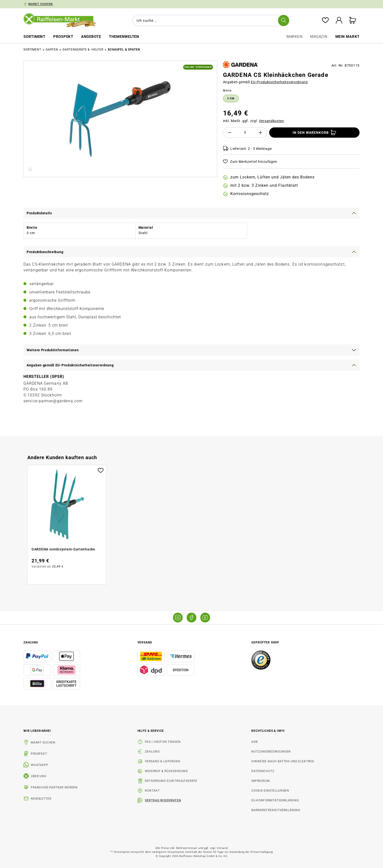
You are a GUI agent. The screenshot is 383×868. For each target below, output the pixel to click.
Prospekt (39, 754)
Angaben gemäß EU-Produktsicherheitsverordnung (70, 365)
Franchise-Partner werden (54, 787)
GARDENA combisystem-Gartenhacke (63, 549)
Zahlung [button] (31, 642)
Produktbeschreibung (45, 252)
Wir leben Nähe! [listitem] (37, 731)
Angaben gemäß (265, 82)
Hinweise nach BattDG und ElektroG (283, 761)
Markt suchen (43, 743)
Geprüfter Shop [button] (265, 642)
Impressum (261, 781)
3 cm (231, 98)
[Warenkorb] (353, 21)
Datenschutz (263, 771)
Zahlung (152, 752)
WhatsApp (40, 765)
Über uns (38, 776)
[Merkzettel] (325, 21)
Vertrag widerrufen (163, 800)
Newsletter (41, 799)
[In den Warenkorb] (314, 133)
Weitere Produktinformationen (53, 350)
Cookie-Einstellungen (270, 791)
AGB (255, 742)
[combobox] (210, 21)
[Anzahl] (245, 133)
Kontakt (152, 791)
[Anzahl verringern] (230, 133)
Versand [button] (145, 642)
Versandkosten (271, 121)
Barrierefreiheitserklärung (276, 810)
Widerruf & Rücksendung (166, 771)
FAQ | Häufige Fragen (163, 742)
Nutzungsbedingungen (271, 752)
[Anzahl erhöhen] (261, 133)
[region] (120, 119)
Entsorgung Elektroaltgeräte (171, 781)
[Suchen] (284, 21)
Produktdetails (39, 213)
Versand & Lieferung (163, 761)
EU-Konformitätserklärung (275, 800)
